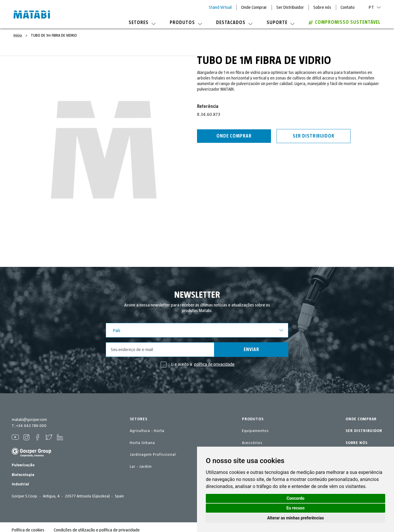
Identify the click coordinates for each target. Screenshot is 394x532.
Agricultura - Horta (147, 431)
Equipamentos (255, 431)
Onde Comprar (254, 7)
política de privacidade (214, 364)
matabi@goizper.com (29, 420)
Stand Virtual (220, 7)
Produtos (186, 23)
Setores (142, 23)
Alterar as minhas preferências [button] (295, 518)
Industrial (20, 484)
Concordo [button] (295, 498)
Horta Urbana (142, 443)
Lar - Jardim (141, 467)
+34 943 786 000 (31, 426)
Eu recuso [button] (296, 508)
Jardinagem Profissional (153, 455)
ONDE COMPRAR (361, 419)
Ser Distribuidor (290, 7)
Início (18, 35)
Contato (348, 7)
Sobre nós (322, 7)
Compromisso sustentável (345, 22)
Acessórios (252, 443)
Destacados (234, 23)
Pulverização (23, 465)
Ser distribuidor (314, 136)
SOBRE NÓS (357, 443)
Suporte (281, 23)
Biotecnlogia (23, 475)
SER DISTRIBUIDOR (364, 431)
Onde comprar (234, 136)
